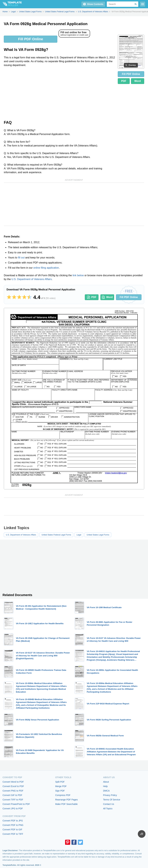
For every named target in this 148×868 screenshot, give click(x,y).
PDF (124, 81)
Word (138, 81)
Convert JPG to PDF (13, 809)
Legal (79, 535)
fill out (21, 258)
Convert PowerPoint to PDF (16, 804)
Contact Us (109, 804)
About (106, 782)
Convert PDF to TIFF (13, 834)
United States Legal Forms (98, 535)
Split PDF (60, 782)
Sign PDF (60, 791)
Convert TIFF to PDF (13, 800)
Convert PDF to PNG (13, 825)
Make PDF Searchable (66, 804)
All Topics (108, 809)
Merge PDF (61, 786)
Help (105, 786)
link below (78, 275)
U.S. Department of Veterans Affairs (32, 279)
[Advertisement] (60, 93)
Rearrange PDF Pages (67, 800)
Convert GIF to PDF (12, 795)
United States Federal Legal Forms (56, 535)
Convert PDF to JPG (13, 821)
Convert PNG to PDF (13, 791)
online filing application (46, 268)
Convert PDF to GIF (12, 830)
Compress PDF (63, 795)
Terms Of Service (112, 800)
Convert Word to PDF (13, 782)
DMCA (106, 791)
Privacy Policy (110, 795)
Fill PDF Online (31, 39)
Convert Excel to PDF (13, 786)
